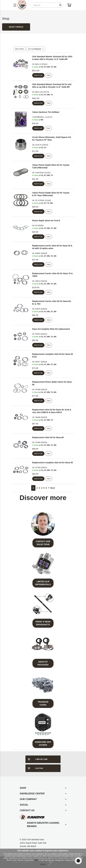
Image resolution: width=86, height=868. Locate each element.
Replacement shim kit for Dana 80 (48, 437)
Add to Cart (38, 75)
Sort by (36, 49)
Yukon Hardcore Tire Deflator (46, 112)
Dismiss (43, 864)
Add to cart (38, 128)
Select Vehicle (16, 27)
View (49, 75)
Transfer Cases (43, 703)
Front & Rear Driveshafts (43, 623)
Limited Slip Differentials (43, 583)
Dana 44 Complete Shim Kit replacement (51, 329)
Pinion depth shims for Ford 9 (46, 221)
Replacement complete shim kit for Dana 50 (52, 463)
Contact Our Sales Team (43, 543)
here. (36, 860)
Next (53, 488)
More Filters (20, 49)
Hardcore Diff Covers (43, 743)
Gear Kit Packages (43, 663)
